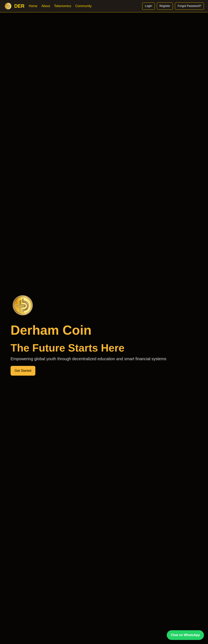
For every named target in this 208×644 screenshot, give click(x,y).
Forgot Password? (189, 6)
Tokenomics (63, 6)
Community (83, 6)
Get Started (23, 371)
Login (148, 6)
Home (33, 6)
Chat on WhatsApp (185, 635)
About (46, 6)
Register (165, 6)
